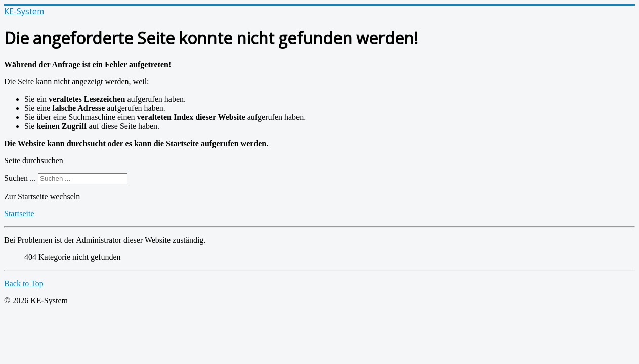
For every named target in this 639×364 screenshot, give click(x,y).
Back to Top (24, 283)
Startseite (19, 214)
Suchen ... (20, 178)
